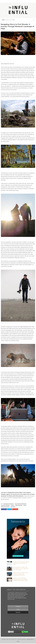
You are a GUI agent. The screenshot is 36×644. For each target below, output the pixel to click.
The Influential (13, 640)
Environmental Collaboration (20, 504)
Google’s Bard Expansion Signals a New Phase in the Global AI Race (21, 564)
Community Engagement (8, 504)
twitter (9, 509)
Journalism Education (5, 505)
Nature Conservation (5, 507)
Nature (25, 505)
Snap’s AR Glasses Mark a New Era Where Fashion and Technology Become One (21, 574)
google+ (15, 509)
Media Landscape (19, 505)
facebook (4, 509)
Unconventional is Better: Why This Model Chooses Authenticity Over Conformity (21, 569)
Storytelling (13, 507)
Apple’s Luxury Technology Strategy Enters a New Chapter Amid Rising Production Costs (20, 580)
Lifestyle (12, 505)
